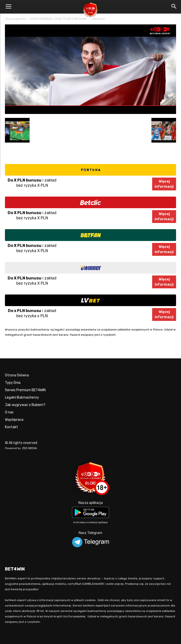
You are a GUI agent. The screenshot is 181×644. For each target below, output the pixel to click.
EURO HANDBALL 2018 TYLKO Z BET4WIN (59, 19)
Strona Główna (17, 375)
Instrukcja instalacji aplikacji (90, 522)
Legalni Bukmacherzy (22, 397)
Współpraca (14, 420)
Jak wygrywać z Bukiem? (25, 405)
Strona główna (15, 19)
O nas (9, 412)
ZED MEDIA (30, 448)
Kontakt (11, 427)
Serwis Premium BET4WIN (25, 390)
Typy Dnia (13, 383)
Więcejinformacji (164, 184)
